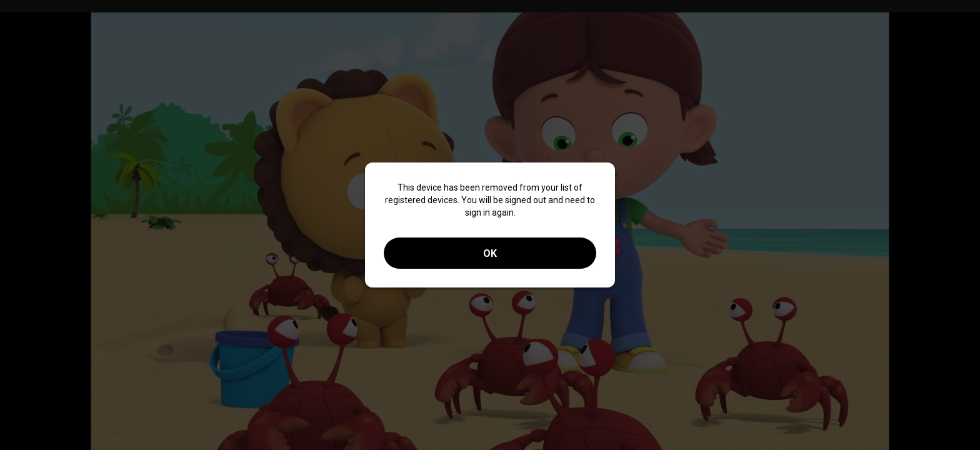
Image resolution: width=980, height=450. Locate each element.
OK (490, 253)
